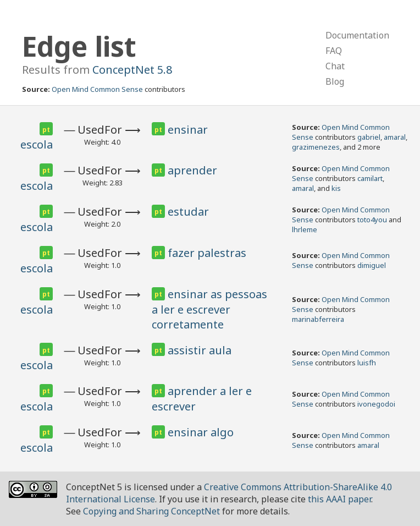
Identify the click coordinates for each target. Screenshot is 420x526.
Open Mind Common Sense (97, 89)
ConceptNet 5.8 (132, 70)
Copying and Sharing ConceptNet (151, 511)
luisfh (367, 363)
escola (37, 144)
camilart (370, 178)
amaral (395, 137)
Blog (335, 81)
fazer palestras (207, 253)
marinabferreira (318, 319)
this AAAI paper (339, 499)
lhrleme (305, 229)
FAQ (334, 51)
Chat (335, 66)
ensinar (188, 130)
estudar (188, 212)
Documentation (357, 35)
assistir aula (200, 350)
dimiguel (372, 265)
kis (336, 188)
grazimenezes (316, 147)
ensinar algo (201, 432)
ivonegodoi (376, 404)
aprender (192, 170)
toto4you (372, 220)
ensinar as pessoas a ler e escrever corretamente (209, 309)
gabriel (369, 137)
